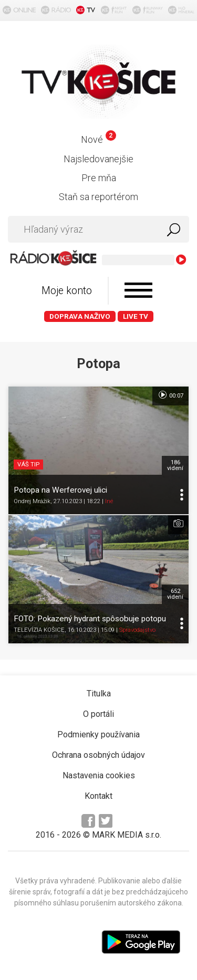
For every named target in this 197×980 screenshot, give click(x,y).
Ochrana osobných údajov (98, 755)
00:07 (170, 395)
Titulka (99, 694)
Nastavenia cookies (99, 775)
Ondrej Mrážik (32, 501)
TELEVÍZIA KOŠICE (39, 630)
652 (175, 594)
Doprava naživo (80, 316)
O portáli (98, 714)
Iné (109, 501)
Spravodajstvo (137, 630)
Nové (98, 139)
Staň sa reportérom (98, 197)
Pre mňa (99, 178)
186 (175, 465)
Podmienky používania (98, 734)
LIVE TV (136, 316)
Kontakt (98, 796)
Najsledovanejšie (98, 159)
